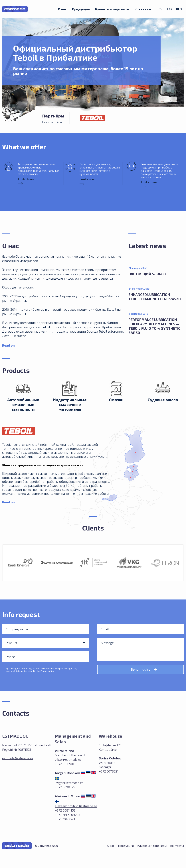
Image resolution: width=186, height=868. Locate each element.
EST (162, 9)
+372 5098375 (65, 787)
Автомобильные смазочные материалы (23, 404)
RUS (179, 9)
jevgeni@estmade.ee (69, 783)
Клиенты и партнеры (112, 9)
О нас (62, 9)
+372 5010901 (64, 764)
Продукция (81, 9)
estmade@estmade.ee (18, 758)
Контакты (143, 9)
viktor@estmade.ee (68, 759)
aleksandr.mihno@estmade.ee (76, 806)
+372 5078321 (109, 771)
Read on (8, 345)
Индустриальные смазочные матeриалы (70, 404)
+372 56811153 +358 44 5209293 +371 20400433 (67, 815)
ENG (170, 9)
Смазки (116, 400)
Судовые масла (163, 400)
